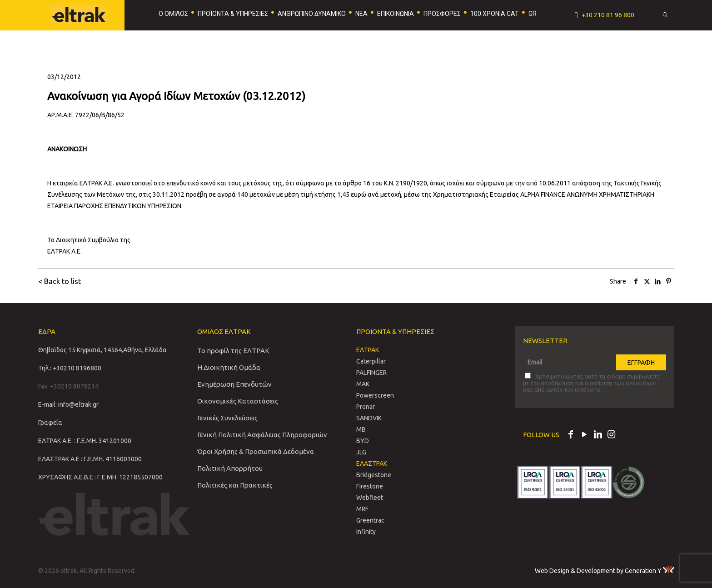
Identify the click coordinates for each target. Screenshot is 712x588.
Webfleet (370, 498)
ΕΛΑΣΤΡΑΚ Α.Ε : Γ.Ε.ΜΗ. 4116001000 (90, 459)
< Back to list (60, 281)
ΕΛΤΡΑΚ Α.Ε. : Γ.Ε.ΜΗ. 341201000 (85, 441)
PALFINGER (371, 373)
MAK (363, 384)
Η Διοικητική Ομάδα (229, 367)
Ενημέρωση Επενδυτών (234, 384)
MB (361, 429)
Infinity (366, 532)
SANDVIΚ (369, 418)
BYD (363, 441)
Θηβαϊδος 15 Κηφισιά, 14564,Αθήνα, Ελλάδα (102, 350)
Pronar (366, 407)
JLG (361, 452)
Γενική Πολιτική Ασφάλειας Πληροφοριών (262, 435)
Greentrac (370, 520)
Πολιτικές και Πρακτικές (235, 485)
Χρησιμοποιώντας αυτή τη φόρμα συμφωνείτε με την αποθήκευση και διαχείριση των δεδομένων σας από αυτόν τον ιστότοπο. (591, 383)
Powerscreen (375, 395)
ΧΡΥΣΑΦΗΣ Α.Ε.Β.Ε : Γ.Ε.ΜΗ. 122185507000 (100, 477)
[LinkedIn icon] (598, 435)
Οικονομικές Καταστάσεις (238, 401)
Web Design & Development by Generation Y (605, 571)
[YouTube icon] (584, 435)
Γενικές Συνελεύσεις (227, 418)
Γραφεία (50, 423)
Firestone (370, 486)
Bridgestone (374, 475)
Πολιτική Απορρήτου (230, 468)
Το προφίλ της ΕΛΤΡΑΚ (233, 351)
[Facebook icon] (571, 435)
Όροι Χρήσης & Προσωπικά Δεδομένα (256, 451)
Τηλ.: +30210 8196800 (70, 368)
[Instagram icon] (612, 435)
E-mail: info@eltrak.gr (68, 404)
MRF (362, 509)
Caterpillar (371, 361)
